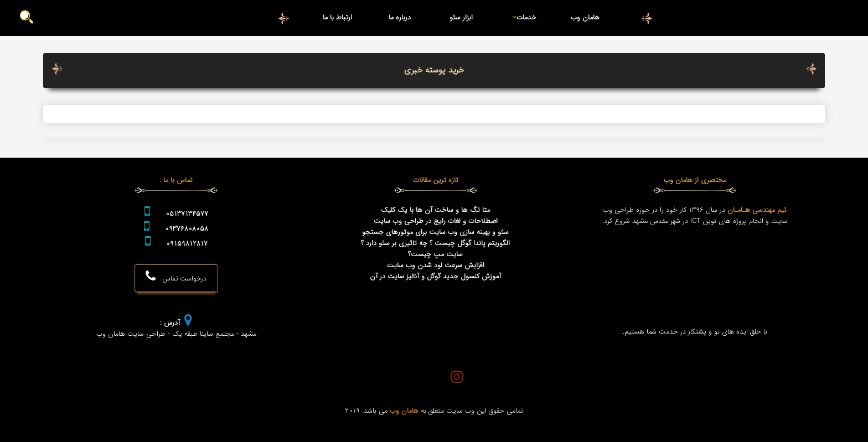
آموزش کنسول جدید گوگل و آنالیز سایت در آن (435, 277)
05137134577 (187, 214)
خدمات (522, 18)
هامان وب (585, 18)
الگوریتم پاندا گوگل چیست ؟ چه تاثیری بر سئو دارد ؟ (435, 243)
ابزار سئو (461, 18)
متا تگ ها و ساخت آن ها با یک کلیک (435, 210)
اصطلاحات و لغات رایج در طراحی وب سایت (436, 221)
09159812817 (187, 244)
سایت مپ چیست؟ (435, 254)
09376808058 (187, 229)
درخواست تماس (176, 277)
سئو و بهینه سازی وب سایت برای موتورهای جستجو (435, 232)
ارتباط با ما (337, 18)
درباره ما (400, 18)
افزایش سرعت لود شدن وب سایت (436, 266)
